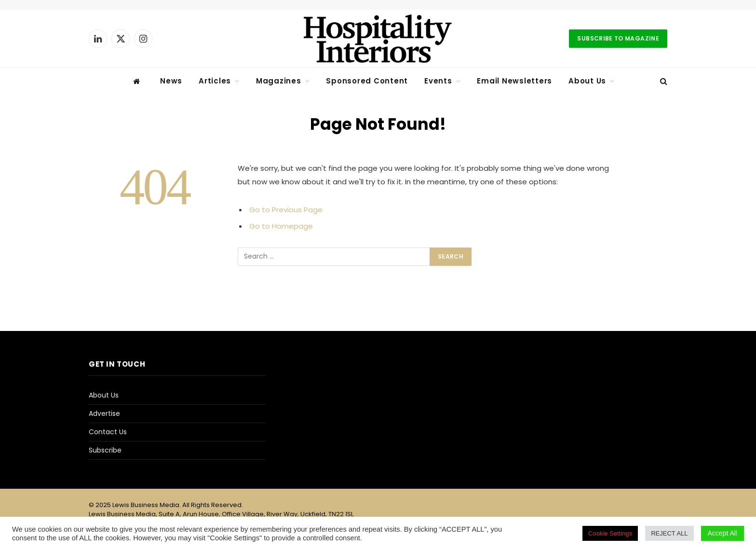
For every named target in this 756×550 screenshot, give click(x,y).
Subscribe (105, 450)
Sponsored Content (367, 81)
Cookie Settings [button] (610, 533)
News (171, 81)
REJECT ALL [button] (669, 533)
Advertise (104, 413)
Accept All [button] (722, 533)
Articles (215, 81)
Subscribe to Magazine (618, 38)
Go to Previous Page (286, 210)
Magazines (279, 81)
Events (438, 81)
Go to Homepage (281, 226)
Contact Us (108, 432)
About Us (587, 81)
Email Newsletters (514, 81)
